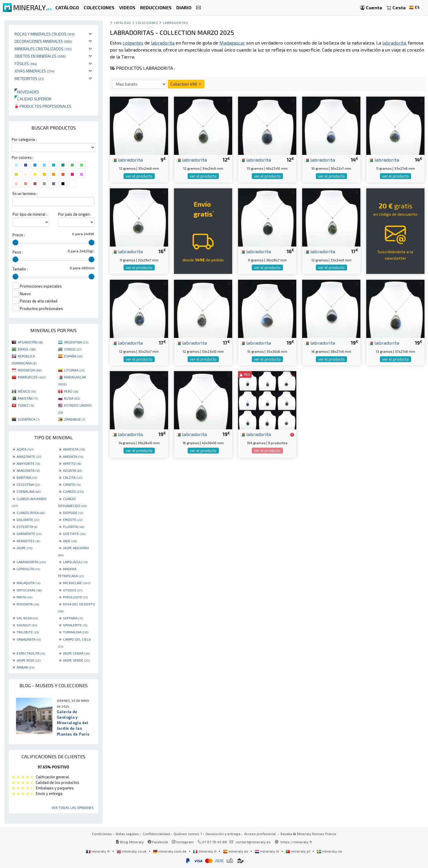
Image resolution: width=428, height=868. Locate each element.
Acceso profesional (260, 834)
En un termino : (25, 194)
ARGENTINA (76, 342)
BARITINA (27, 477)
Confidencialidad (156, 834)
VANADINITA (29, 639)
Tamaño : (20, 269)
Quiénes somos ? (188, 834)
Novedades (27, 92)
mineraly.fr (98, 851)
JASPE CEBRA (76, 653)
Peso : (18, 252)
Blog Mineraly (130, 842)
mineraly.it (205, 851)
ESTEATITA (27, 527)
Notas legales (127, 834)
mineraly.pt (298, 851)
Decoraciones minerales (43, 41)
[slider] (15, 242)
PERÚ (71, 391)
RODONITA (28, 604)
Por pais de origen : (75, 214)
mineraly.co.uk (132, 851)
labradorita (127, 160)
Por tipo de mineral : (30, 214)
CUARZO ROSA (31, 513)
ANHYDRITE (28, 463)
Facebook (158, 842)
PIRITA (24, 597)
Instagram (183, 842)
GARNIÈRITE (29, 534)
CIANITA (72, 484)
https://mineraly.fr (296, 842)
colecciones (147, 23)
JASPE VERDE (76, 660)
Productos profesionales (43, 106)
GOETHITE (74, 534)
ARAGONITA (28, 470)
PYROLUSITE (75, 597)
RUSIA (72, 398)
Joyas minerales (35, 71)
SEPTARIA (73, 618)
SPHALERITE (75, 625)
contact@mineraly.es (253, 842)
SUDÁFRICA (29, 419)
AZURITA (72, 470)
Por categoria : (24, 139)
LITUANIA (74, 370)
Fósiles (26, 64)
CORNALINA (29, 491)
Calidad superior (33, 99)
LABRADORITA (31, 562)
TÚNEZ (26, 405)
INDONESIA (30, 370)
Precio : (19, 235)
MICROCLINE (77, 583)
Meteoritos (29, 78)
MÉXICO (27, 391)
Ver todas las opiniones (73, 807)
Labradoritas (175, 23)
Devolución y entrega (223, 834)
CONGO (73, 349)
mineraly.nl (267, 851)
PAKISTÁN (28, 398)
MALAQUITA (28, 583)
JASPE (24, 548)
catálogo (122, 23)
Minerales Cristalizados (43, 49)
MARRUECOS (32, 377)
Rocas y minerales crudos (45, 34)
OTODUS (73, 590)
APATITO (72, 463)
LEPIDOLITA (28, 569)
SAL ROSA (27, 618)
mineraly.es (236, 851)
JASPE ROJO (29, 660)
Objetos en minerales (40, 56)
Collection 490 (186, 84)
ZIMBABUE (75, 419)
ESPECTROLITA (31, 653)
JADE (70, 541)
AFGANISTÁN (30, 342)
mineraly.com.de (170, 851)
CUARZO (73, 491)
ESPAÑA (73, 356)
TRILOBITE (28, 632)
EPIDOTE (73, 520)
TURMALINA (76, 632)
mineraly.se (329, 851)
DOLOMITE (28, 520)
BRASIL (27, 349)
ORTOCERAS (29, 590)
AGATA (25, 449)
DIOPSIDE (73, 513)
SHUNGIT (27, 625)
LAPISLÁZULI (75, 562)
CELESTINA (28, 484)
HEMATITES (28, 541)
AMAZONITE (29, 456)
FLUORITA (74, 527)
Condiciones (102, 834)
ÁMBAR (25, 667)
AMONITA (73, 456)
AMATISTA (74, 449)
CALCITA (73, 477)
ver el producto (139, 176)
